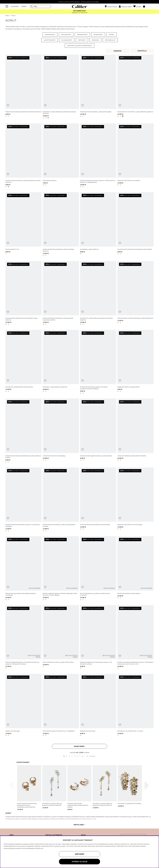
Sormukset (98, 34)
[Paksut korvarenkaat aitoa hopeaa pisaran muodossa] (24, 569)
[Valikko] (7, 6)
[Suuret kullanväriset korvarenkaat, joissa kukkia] (135, 224)
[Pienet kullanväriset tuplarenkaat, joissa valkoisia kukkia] (24, 431)
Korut (13, 16)
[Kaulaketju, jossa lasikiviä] (98, 224)
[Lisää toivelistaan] (8, 105)
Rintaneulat (110, 40)
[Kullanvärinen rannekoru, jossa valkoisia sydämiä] (135, 87)
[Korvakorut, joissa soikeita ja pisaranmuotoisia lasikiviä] (61, 87)
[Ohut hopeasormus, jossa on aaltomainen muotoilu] (98, 569)
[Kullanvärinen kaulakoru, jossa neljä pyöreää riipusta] (61, 500)
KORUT (24, 6)
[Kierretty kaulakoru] (61, 156)
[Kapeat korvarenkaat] (98, 705)
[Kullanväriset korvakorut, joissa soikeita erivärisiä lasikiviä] (24, 156)
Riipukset (82, 40)
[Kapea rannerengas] (24, 705)
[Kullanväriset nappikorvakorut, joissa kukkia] (98, 431)
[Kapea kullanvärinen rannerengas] (135, 500)
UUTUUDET (15, 6)
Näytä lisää (80, 825)
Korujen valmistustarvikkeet (80, 46)
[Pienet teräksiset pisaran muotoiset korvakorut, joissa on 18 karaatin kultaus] (24, 637)
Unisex (111, 34)
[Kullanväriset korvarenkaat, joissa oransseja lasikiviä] (61, 224)
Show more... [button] (79, 746)
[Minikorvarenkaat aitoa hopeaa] (135, 569)
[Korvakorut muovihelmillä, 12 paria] (135, 705)
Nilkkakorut (67, 40)
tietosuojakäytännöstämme (14, 848)
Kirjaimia (95, 40)
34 (87, 756)
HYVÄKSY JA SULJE (79, 862)
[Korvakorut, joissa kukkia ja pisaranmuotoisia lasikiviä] (98, 293)
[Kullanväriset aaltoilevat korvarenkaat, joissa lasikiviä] (24, 293)
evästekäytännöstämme (34, 848)
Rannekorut (82, 34)
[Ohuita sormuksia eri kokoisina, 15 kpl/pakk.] (61, 705)
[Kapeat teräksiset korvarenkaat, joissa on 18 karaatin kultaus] (98, 637)
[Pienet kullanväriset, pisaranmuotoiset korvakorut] (24, 87)
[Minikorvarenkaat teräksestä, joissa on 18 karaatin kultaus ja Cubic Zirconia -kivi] (135, 637)
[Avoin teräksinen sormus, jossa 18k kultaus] (61, 637)
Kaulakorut (66, 34)
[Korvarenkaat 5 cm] (24, 224)
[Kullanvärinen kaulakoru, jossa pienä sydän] (98, 87)
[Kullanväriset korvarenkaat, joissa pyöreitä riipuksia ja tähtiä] (61, 293)
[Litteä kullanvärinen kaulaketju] (61, 431)
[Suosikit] (138, 6)
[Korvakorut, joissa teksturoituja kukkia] (24, 362)
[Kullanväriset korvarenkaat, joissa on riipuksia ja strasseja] (24, 500)
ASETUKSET (79, 854)
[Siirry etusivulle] (79, 6)
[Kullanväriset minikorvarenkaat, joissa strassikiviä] (135, 293)
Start (7, 16)
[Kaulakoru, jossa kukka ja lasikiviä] (61, 362)
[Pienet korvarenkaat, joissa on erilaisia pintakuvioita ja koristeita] (98, 362)
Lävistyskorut (50, 40)
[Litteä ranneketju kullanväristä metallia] (135, 431)
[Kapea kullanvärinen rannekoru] (135, 156)
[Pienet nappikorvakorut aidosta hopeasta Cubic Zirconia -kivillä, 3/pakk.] (61, 569)
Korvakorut (50, 34)
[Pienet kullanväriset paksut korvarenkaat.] (98, 500)
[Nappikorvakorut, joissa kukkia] (135, 362)
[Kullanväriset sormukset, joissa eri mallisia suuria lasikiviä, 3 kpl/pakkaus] (98, 156)
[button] (126, 6)
